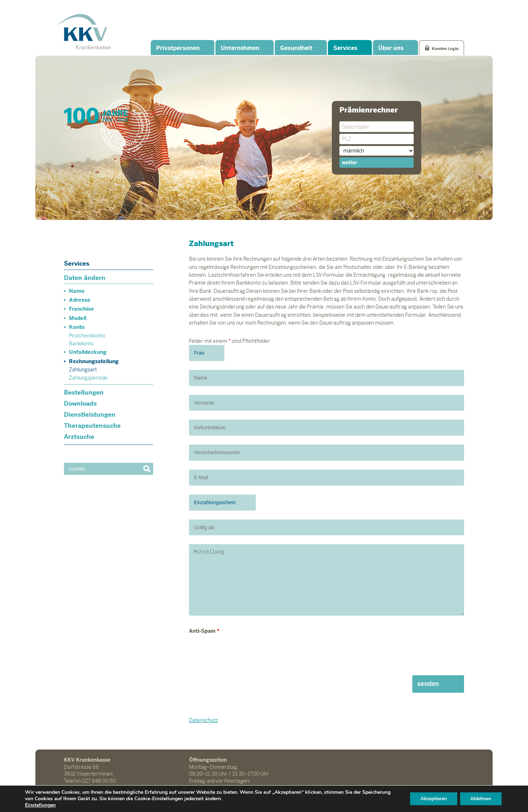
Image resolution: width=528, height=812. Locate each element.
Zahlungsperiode (88, 378)
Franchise (81, 309)
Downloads (80, 404)
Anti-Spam (204, 631)
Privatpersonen (178, 48)
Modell (78, 318)
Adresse (80, 300)
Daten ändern (85, 278)
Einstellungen (40, 805)
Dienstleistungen (90, 415)
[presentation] (243, 652)
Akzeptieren (432, 799)
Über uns (391, 48)
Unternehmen (240, 48)
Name (77, 291)
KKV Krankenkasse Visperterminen (84, 31)
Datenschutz (203, 720)
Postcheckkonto (87, 336)
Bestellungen (84, 392)
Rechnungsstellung (94, 361)
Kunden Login (445, 48)
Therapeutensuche (92, 426)
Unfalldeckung (88, 352)
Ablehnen (480, 799)
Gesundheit (296, 48)
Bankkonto (81, 344)
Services (345, 48)
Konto (77, 327)
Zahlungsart (83, 370)
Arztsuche (79, 437)
